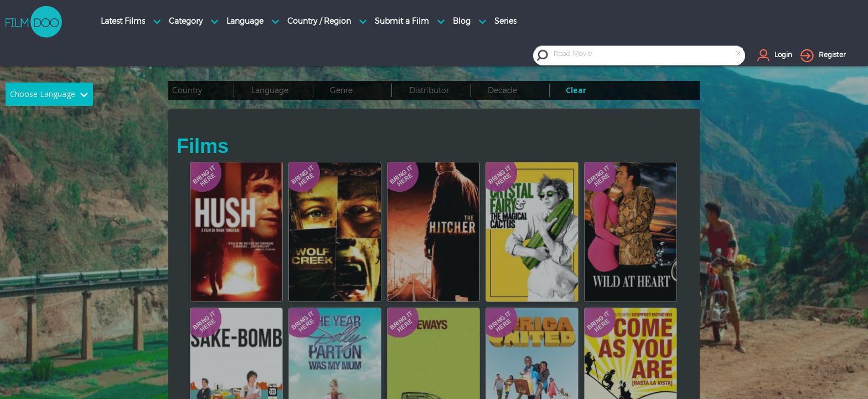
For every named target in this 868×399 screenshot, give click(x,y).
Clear (576, 90)
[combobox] (648, 55)
